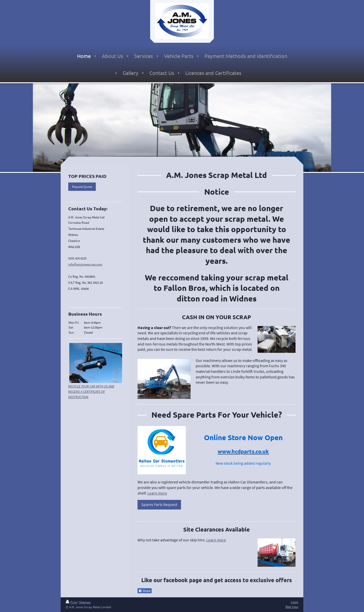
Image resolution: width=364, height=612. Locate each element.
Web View (292, 607)
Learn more (157, 493)
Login (294, 602)
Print (71, 602)
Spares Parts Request (159, 504)
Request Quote (82, 187)
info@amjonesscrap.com (85, 264)
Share (145, 591)
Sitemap (85, 602)
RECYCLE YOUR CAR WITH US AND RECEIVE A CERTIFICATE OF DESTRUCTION (91, 392)
